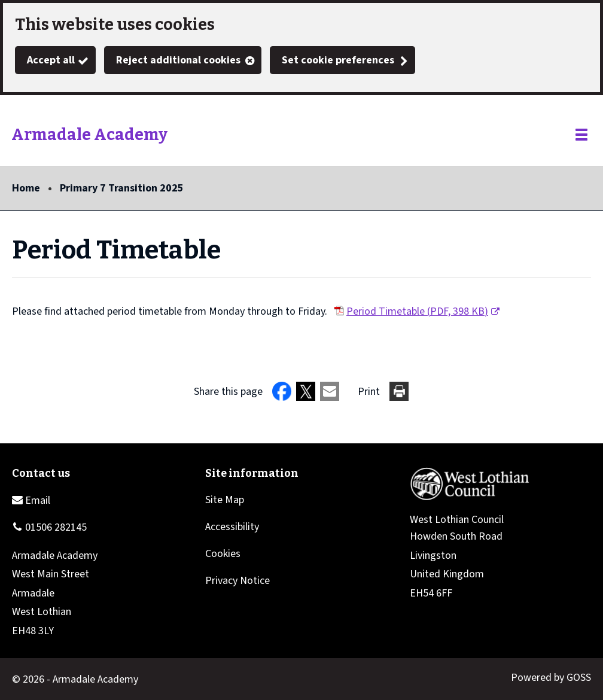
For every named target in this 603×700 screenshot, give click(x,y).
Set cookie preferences (338, 60)
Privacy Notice (237, 581)
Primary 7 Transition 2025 (122, 188)
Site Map (225, 500)
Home (26, 188)
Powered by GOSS (551, 678)
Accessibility (232, 527)
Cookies (223, 554)
